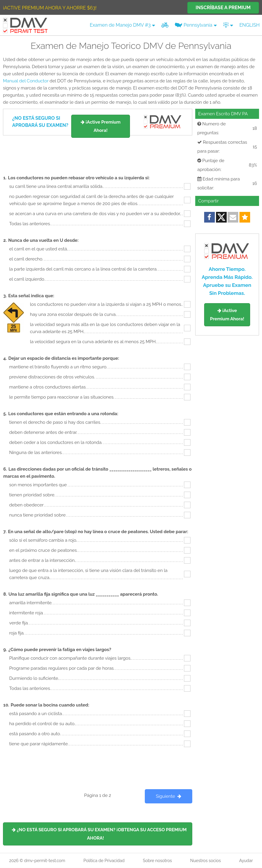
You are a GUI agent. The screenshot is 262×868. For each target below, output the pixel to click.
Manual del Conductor (26, 81)
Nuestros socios (205, 861)
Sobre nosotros (157, 861)
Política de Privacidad (104, 861)
